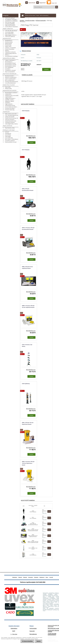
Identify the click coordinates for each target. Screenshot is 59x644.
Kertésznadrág (31, 577)
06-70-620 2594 (41, 582)
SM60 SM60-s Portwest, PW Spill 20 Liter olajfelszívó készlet (33, 542)
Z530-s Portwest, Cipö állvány (27, 345)
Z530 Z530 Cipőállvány (33, 555)
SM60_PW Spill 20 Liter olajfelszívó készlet (27, 268)
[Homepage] (23, 16)
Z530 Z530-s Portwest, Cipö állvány (33, 548)
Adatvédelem (14, 628)
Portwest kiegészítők (41, 20)
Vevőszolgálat (33, 628)
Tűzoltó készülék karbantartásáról (52, 634)
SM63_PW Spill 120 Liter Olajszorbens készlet (28, 423)
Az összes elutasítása (27, 641)
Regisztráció (42, 3)
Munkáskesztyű (42, 577)
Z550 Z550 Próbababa (33, 511)
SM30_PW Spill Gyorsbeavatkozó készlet (28, 190)
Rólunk (38, 16)
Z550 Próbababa (26, 111)
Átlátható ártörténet (25, 51)
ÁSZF (14, 631)
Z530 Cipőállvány (26, 384)
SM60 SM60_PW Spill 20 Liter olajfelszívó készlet (33, 536)
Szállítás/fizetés (25, 19)
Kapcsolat (32, 631)
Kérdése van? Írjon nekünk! (30, 16)
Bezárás (39, 641)
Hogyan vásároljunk (33, 19)
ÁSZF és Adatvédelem (44, 16)
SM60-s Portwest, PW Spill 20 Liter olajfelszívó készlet (28, 306)
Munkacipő (20, 577)
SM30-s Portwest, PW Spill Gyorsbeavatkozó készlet (28, 229)
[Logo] (12, 6)
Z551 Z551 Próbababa (33, 518)
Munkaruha (25, 577)
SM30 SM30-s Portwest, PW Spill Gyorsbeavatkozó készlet (33, 530)
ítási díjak (14, 634)
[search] (56, 7)
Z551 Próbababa (26, 150)
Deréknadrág (36, 577)
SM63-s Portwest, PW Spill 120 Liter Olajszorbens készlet (28, 463)
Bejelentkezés (32, 3)
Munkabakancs (15, 577)
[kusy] (23, 69)
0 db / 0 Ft (54, 3)
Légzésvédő (51, 577)
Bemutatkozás (33, 634)
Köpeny (47, 577)
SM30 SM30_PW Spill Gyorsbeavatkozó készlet (33, 524)
